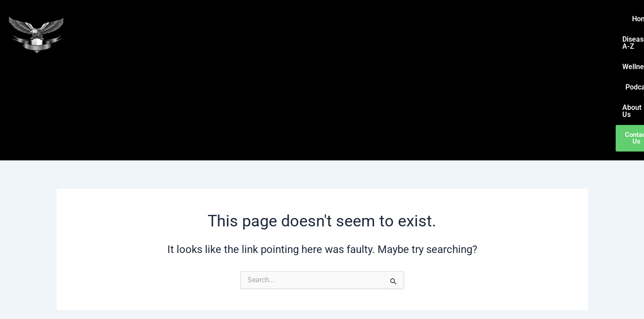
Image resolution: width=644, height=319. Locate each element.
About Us (548, 19)
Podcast (508, 19)
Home (378, 19)
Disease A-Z (420, 19)
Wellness (467, 19)
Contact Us (593, 19)
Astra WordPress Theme (405, 297)
